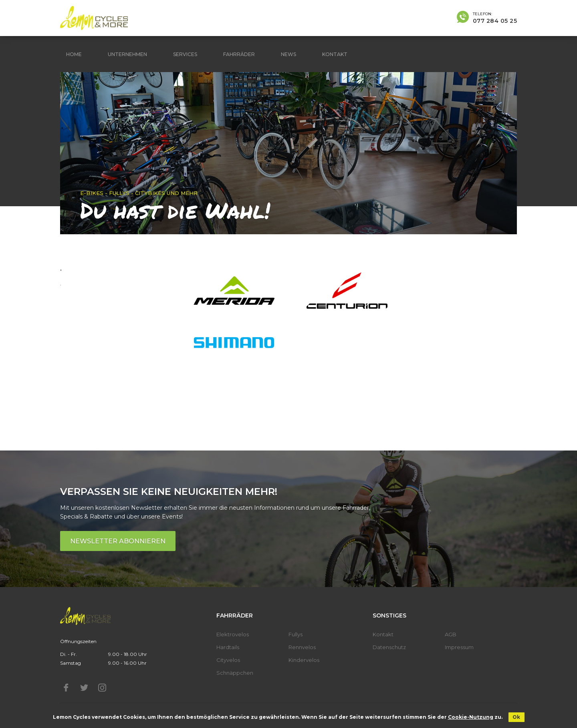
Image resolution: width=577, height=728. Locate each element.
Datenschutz (389, 647)
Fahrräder (239, 54)
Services (185, 54)
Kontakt (335, 54)
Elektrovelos (233, 634)
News (288, 54)
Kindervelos (304, 660)
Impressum (459, 647)
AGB (451, 634)
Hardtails (228, 647)
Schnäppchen (235, 673)
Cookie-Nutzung (471, 717)
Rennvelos (302, 647)
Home (74, 54)
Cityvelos (228, 660)
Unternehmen (127, 54)
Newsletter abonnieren (118, 541)
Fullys (296, 634)
